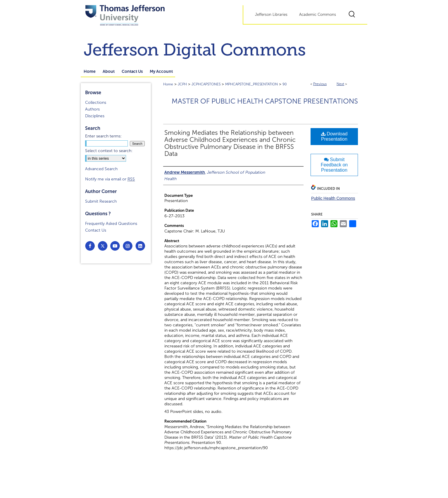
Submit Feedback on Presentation (334, 165)
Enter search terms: (103, 136)
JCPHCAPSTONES (206, 84)
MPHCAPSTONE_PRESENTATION (251, 84)
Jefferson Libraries (271, 15)
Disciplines (95, 116)
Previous (320, 84)
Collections (96, 102)
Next (340, 84)
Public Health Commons (333, 198)
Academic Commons (318, 15)
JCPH (182, 84)
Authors (92, 109)
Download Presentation (334, 136)
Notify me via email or (110, 179)
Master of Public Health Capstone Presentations (265, 101)
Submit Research (101, 201)
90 (285, 84)
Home (168, 84)
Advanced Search (101, 169)
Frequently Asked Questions (111, 224)
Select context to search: (109, 151)
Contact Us (96, 230)
